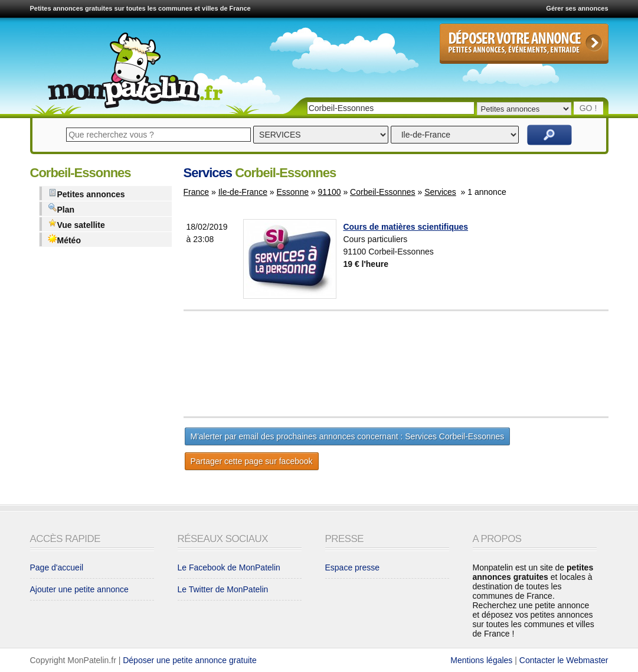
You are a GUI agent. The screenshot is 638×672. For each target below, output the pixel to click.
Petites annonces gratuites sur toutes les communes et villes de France (140, 8)
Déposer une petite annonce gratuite (190, 660)
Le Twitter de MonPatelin (223, 589)
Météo (64, 239)
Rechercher (549, 135)
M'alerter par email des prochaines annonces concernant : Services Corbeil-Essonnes (348, 436)
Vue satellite (76, 224)
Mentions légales (481, 660)
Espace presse (353, 567)
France (197, 192)
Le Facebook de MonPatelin (229, 567)
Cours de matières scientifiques (405, 227)
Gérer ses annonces (577, 8)
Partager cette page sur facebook (252, 461)
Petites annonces (86, 193)
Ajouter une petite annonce (79, 589)
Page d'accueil (57, 567)
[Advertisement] (425, 364)
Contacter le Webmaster (564, 660)
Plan (61, 209)
